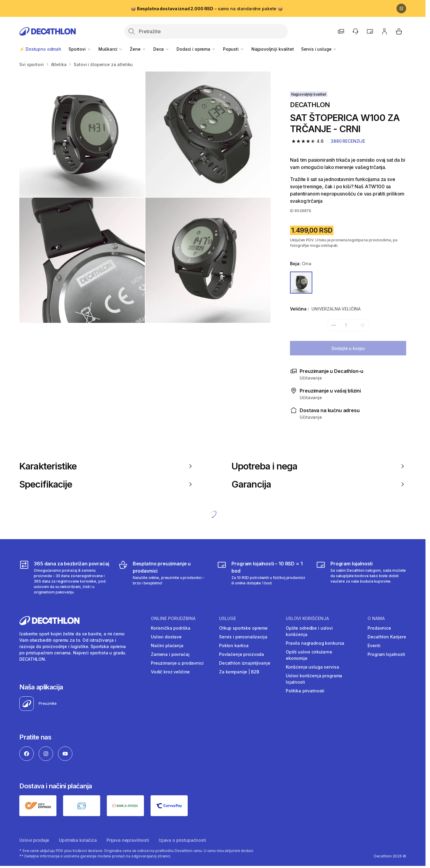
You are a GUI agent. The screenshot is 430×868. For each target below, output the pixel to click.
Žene (138, 49)
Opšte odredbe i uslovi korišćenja (309, 631)
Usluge (228, 618)
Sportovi (80, 49)
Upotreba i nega (319, 466)
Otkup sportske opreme (243, 628)
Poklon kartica (234, 645)
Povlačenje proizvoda (242, 654)
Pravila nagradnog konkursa (315, 643)
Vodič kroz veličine (170, 672)
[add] (363, 325)
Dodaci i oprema (196, 49)
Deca (161, 49)
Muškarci (111, 49)
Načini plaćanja (167, 645)
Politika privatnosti (305, 691)
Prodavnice (379, 628)
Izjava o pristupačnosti (182, 840)
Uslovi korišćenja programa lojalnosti (314, 679)
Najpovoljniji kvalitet (273, 49)
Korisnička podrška (170, 628)
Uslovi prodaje (34, 840)
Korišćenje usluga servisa (312, 667)
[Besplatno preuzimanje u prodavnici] (163, 577)
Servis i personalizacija (243, 637)
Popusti (234, 49)
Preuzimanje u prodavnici (177, 663)
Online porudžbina (173, 618)
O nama (376, 618)
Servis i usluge (319, 49)
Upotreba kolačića (78, 840)
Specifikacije (107, 484)
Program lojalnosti (386, 654)
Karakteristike (107, 466)
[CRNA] (301, 283)
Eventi (374, 645)
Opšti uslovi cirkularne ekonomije (309, 655)
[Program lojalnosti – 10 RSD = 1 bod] (262, 577)
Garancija (319, 484)
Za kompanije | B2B (239, 672)
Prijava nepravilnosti (128, 840)
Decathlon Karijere (387, 637)
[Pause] (401, 8)
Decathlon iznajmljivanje (245, 663)
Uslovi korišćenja (307, 618)
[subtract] (334, 325)
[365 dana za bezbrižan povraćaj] (64, 577)
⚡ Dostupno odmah (40, 49)
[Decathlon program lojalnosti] (361, 577)
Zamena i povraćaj (170, 654)
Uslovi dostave (166, 637)
